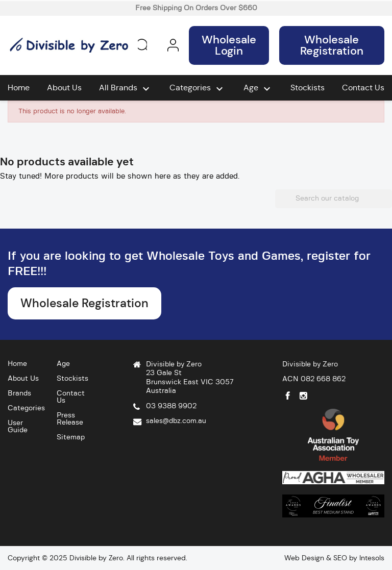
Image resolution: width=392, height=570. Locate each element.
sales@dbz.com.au (176, 421)
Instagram (303, 396)
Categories (198, 89)
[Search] (334, 199)
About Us (64, 88)
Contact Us (363, 88)
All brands (126, 89)
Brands (19, 393)
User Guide (18, 427)
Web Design (304, 558)
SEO (340, 558)
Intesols (372, 558)
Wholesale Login (229, 45)
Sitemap (71, 437)
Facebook (288, 396)
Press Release (70, 419)
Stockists (308, 88)
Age (258, 89)
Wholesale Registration (332, 45)
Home (19, 88)
